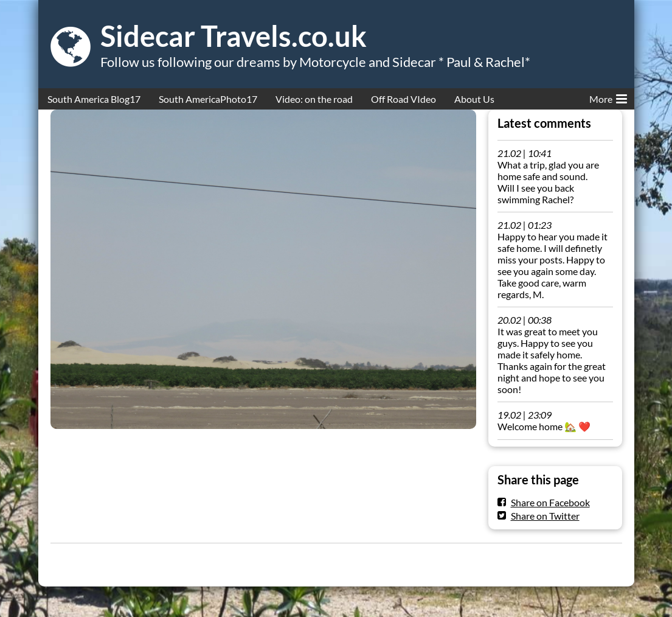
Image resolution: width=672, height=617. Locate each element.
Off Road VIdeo (404, 99)
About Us (474, 99)
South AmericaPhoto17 (208, 99)
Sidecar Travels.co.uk (234, 36)
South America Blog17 (94, 99)
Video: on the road (314, 99)
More (608, 97)
